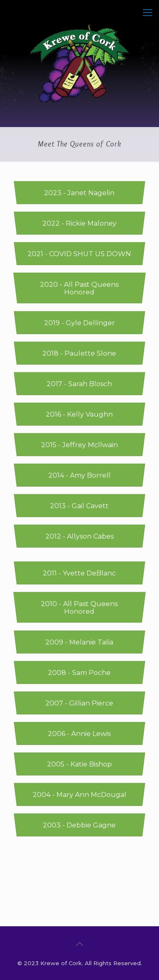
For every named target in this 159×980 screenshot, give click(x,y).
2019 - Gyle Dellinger (80, 323)
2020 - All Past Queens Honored (80, 288)
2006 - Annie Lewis (79, 734)
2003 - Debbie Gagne (79, 825)
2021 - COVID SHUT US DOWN (79, 254)
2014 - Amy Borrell (80, 475)
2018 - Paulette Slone (79, 353)
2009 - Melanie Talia (79, 642)
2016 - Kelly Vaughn (79, 414)
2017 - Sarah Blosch (79, 384)
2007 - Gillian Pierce (79, 703)
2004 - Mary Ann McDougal (79, 795)
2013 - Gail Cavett (79, 506)
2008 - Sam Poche (79, 673)
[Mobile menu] (148, 13)
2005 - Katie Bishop (80, 764)
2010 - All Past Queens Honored (80, 608)
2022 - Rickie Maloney (80, 223)
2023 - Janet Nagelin (79, 193)
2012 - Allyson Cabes (80, 536)
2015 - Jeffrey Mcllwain (80, 445)
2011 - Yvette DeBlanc (79, 573)
